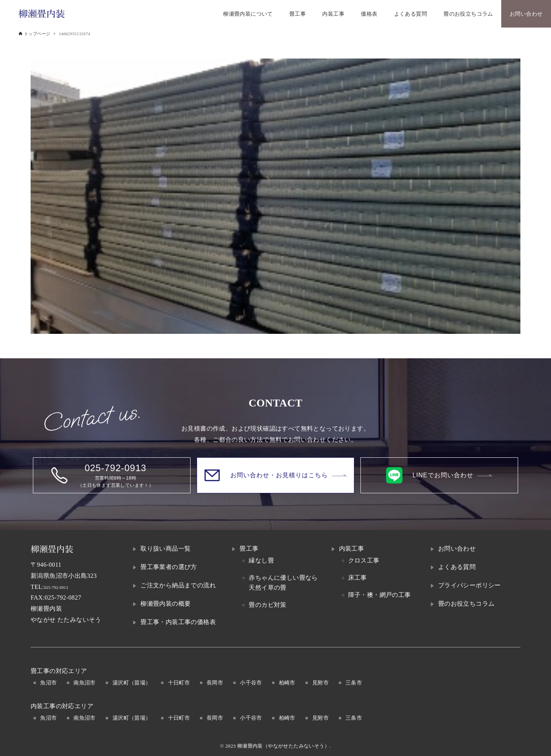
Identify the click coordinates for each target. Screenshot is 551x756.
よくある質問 (457, 567)
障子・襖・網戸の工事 (380, 595)
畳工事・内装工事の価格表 (178, 622)
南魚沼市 (85, 683)
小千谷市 (251, 683)
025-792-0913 (62, 587)
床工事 (358, 578)
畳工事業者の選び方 (169, 567)
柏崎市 (287, 683)
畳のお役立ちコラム (466, 604)
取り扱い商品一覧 (165, 549)
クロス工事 (364, 560)
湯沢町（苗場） (132, 683)
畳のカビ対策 (267, 605)
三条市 (354, 683)
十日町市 (179, 683)
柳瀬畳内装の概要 (165, 604)
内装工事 (352, 549)
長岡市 (215, 683)
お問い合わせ (457, 549)
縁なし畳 (261, 560)
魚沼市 (48, 683)
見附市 (320, 683)
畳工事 (249, 549)
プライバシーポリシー (469, 585)
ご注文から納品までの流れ (178, 585)
